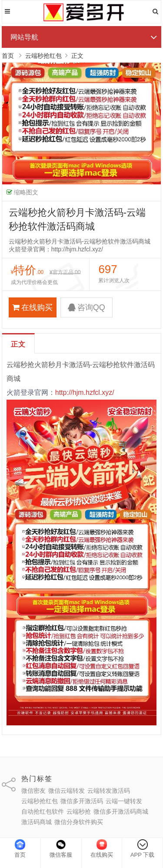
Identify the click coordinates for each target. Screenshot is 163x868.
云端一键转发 (124, 801)
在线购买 (32, 307)
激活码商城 (37, 822)
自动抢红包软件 (43, 811)
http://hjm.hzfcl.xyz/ (85, 392)
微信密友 (33, 791)
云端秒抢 (79, 811)
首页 (8, 56)
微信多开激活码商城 (121, 811)
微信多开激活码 (82, 801)
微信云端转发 (67, 791)
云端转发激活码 (109, 791)
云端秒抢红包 (43, 56)
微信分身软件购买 (79, 822)
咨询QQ (86, 307)
